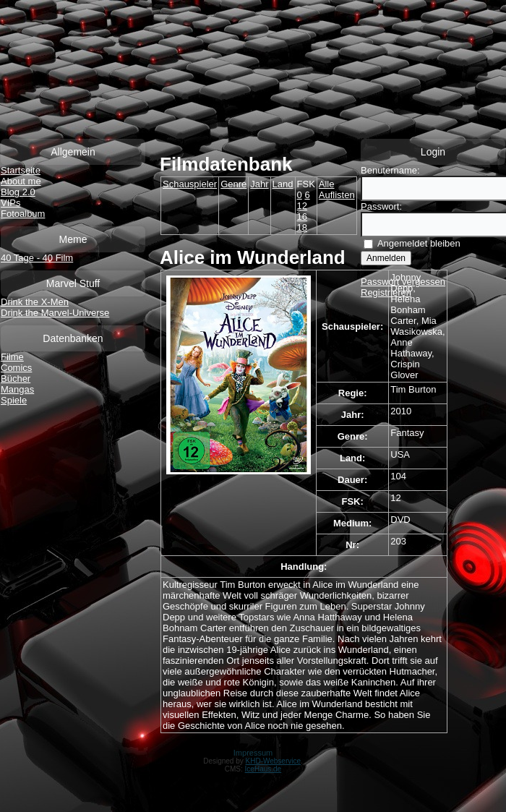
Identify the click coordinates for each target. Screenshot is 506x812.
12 (302, 206)
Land (283, 184)
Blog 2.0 (18, 192)
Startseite (21, 170)
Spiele (14, 400)
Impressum (253, 753)
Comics (16, 368)
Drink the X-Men (35, 302)
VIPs (10, 203)
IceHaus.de (263, 769)
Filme (12, 357)
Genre (233, 184)
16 (302, 217)
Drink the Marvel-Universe (55, 313)
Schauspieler (190, 184)
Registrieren (386, 292)
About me (21, 181)
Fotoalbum (23, 214)
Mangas (17, 389)
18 (302, 227)
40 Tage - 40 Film (37, 258)
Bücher (16, 379)
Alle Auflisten (337, 189)
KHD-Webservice (274, 761)
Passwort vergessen (403, 282)
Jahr (259, 184)
